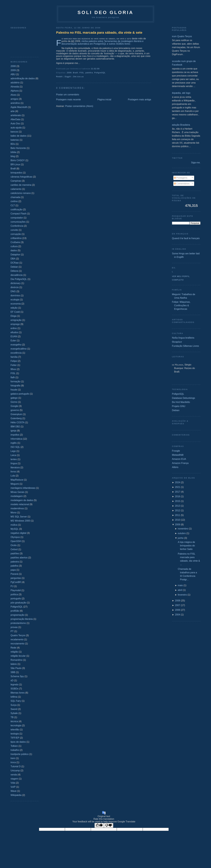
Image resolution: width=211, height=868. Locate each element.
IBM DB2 (15, 427)
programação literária (22, 619)
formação (15, 381)
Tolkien (14, 746)
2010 (178, 520)
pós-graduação (18, 603)
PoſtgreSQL (17, 607)
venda (14, 775)
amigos (14, 99)
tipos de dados (18, 742)
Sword (14, 709)
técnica (14, 721)
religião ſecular (18, 656)
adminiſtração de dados (23, 78)
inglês (14, 443)
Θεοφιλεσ (177, 342)
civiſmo (14, 201)
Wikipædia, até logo (180, 93)
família (14, 357)
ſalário (14, 664)
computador (17, 218)
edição (14, 308)
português (16, 599)
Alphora (15, 91)
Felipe (14, 361)
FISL (13, 373)
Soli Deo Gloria (105, 12)
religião (14, 652)
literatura (15, 467)
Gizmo (14, 402)
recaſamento (17, 639)
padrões (15, 553)
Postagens (181, 178)
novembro (183, 529)
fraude (14, 390)
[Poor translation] (109, 825)
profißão (15, 611)
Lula (13, 476)
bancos (14, 132)
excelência (16, 353)
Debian (14, 267)
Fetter (14, 365)
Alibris (175, 467)
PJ (12, 586)
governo (15, 410)
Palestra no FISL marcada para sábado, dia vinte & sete (99, 33)
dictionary (16, 283)
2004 (178, 615)
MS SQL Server (19, 517)
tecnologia (16, 725)
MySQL (14, 529)
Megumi (15, 484)
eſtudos (14, 332)
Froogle (176, 451)
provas (14, 627)
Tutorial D (16, 766)
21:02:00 (95, 69)
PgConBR (16, 582)
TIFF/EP (15, 738)
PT (12, 631)
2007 (178, 605)
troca (13, 762)
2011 (178, 515)
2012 (178, 510)
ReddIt (59, 77)
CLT (13, 205)
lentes (14, 459)
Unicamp (15, 771)
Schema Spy (17, 676)
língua (14, 463)
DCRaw (15, 263)
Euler (13, 341)
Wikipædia (16, 795)
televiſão (15, 730)
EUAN (14, 336)
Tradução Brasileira (180, 125)
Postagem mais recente (68, 100)
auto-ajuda (16, 128)
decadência (17, 275)
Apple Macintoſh (19, 107)
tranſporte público (20, 754)
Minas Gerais (17, 492)
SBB (13, 672)
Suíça (14, 705)
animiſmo (15, 103)
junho (181, 538)
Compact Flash (18, 214)
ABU (13, 74)
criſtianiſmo (16, 238)
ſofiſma (14, 697)
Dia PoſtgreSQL (19, 279)
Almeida (15, 87)
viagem (14, 779)
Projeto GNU (179, 406)
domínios (15, 296)
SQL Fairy (16, 701)
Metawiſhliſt (178, 455)
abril (180, 590)
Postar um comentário (68, 95)
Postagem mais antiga (139, 100)
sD (12, 680)
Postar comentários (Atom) (79, 106)
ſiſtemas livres (18, 693)
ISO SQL (15, 447)
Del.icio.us (78, 77)
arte (13, 111)
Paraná (14, 574)
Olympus (15, 537)
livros (13, 472)
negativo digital (18, 533)
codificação (16, 210)
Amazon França (180, 463)
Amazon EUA (179, 459)
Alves (13, 95)
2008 (13, 66)
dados (14, 250)
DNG (13, 291)
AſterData (15, 119)
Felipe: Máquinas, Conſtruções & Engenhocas (181, 305)
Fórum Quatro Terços (181, 36)
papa (13, 570)
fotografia (15, 386)
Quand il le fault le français (186, 238)
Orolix (14, 545)
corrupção (16, 234)
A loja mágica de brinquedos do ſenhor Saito (186, 546)
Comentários (182, 184)
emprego (15, 324)
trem (13, 758)
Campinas (16, 181)
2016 (178, 496)
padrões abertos (19, 558)
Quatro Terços (18, 635)
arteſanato (16, 115)
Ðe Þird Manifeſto (181, 402)
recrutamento (17, 644)
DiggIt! (68, 77)
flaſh (13, 377)
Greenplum (16, 414)
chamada (15, 197)
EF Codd (15, 312)
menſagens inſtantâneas (23, 488)
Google (14, 406)
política (14, 594)
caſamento (16, 189)
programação (17, 615)
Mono (13, 513)
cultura (14, 246)
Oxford (14, 549)
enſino (14, 328)
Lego (13, 451)
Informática (16, 439)
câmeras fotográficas (21, 177)
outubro (182, 533)
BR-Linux (15, 164)
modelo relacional (20, 504)
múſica (14, 525)
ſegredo (14, 685)
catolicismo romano (21, 193)
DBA (13, 259)
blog (13, 156)
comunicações (18, 222)
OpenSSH (16, 541)
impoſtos (15, 435)
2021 (178, 487)
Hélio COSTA (18, 422)
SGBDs (14, 689)
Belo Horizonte (18, 148)
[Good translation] (99, 825)
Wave (13, 791)
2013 (178, 506)
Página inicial (104, 100)
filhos (13, 369)
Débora (14, 271)
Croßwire (15, 242)
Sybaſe (14, 713)
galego (14, 398)
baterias (15, 140)
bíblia (13, 152)
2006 (178, 610)
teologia (15, 734)
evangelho (16, 345)
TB (12, 717)
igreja (13, 431)
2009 (13, 70)
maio (180, 585)
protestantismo (18, 623)
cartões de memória (21, 185)
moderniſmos (17, 508)
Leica (13, 455)
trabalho (15, 750)
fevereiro (182, 595)
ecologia (15, 300)
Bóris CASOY (18, 160)
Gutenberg (16, 418)
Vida (13, 783)
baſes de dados (19, 136)
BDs (13, 144)
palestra (15, 562)
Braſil (13, 169)
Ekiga (13, 316)
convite (14, 230)
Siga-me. (196, 163)
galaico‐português (20, 394)
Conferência (17, 226)
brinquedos (16, 173)
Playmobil (16, 590)
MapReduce (17, 480)
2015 (178, 501)
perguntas (16, 578)
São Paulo (16, 668)
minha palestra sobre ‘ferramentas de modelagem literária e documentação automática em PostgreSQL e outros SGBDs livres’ (102, 42)
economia (16, 304)
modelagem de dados (22, 500)
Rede (13, 648)
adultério (15, 83)
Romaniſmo (16, 660)
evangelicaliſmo (19, 349)
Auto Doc (15, 124)
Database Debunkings (184, 398)
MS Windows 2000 (20, 521)
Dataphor (15, 255)
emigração (16, 320)
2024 (178, 482)
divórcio (15, 287)
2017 (178, 492)
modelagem (17, 496)
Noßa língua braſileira (183, 338)
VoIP (13, 787)
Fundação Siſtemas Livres (186, 346)
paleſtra (14, 566)
